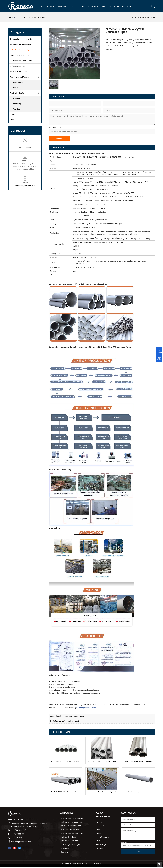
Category (14, 114)
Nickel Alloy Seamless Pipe (35, 17)
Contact (127, 6)
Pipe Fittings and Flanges (20, 77)
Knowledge (114, 6)
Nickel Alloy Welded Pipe (19, 55)
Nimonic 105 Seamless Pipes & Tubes (69, 716)
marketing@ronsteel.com (25, 186)
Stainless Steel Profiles (19, 72)
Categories (66, 814)
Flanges (16, 88)
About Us (51, 6)
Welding (17, 109)
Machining (17, 104)
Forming (17, 98)
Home (41, 6)
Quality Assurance (89, 6)
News (103, 6)
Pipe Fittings (18, 82)
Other (12, 120)
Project (73, 6)
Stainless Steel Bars (17, 66)
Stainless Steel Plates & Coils (21, 61)
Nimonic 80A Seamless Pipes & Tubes (70, 721)
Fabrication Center (17, 93)
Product (62, 6)
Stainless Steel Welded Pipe (21, 44)
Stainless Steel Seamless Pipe (21, 39)
